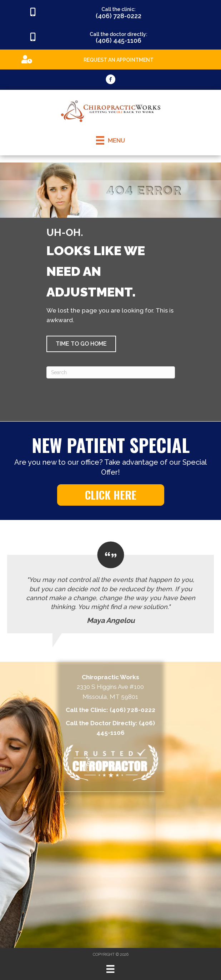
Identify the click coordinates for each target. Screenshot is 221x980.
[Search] (111, 372)
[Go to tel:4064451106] (110, 37)
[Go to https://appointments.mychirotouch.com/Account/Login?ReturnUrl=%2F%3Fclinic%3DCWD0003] (110, 59)
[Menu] (110, 969)
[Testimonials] (110, 587)
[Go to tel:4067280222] (110, 12)
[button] (81, 344)
